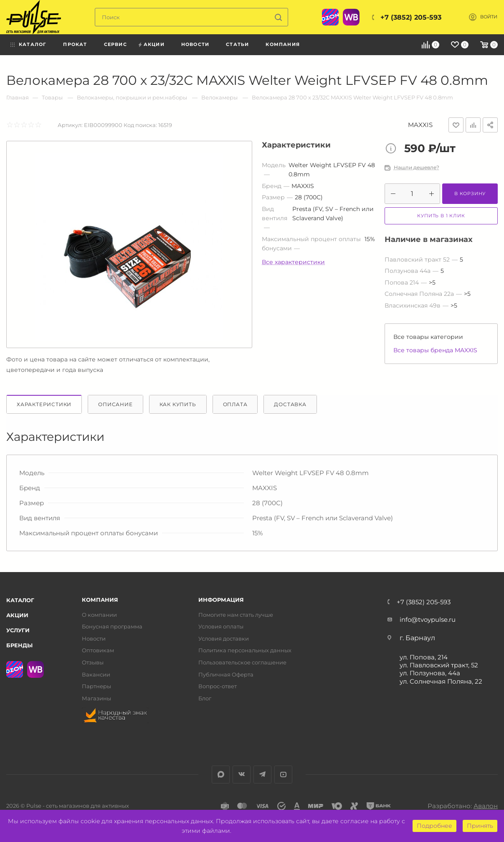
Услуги (18, 630)
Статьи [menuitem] (237, 44)
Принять (480, 826)
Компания (100, 600)
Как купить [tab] (178, 404)
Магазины (96, 698)
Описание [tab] (115, 404)
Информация (221, 600)
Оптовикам (98, 650)
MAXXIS (420, 125)
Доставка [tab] (290, 404)
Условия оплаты (221, 627)
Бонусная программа (112, 627)
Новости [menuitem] (195, 44)
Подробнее (434, 826)
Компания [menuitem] (283, 44)
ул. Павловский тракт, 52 (439, 665)
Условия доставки (224, 639)
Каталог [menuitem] (33, 44)
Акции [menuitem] (154, 44)
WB (351, 17)
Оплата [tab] (235, 404)
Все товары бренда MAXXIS (435, 350)
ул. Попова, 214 (424, 657)
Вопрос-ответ (218, 686)
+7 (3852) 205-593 (411, 17)
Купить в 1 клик (441, 216)
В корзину (470, 193)
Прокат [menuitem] (75, 44)
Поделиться (490, 125)
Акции (17, 615)
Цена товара (393, 149)
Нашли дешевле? (417, 168)
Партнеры (96, 686)
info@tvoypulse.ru (428, 619)
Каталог (20, 600)
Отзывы (93, 663)
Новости (94, 639)
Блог (205, 698)
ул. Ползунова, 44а (430, 673)
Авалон (486, 806)
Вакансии (96, 675)
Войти (489, 17)
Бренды (19, 645)
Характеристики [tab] (44, 404)
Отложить (456, 125)
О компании (99, 615)
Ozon (330, 17)
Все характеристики (293, 262)
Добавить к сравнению (473, 125)
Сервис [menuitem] (115, 44)
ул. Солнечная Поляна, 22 (441, 681)
